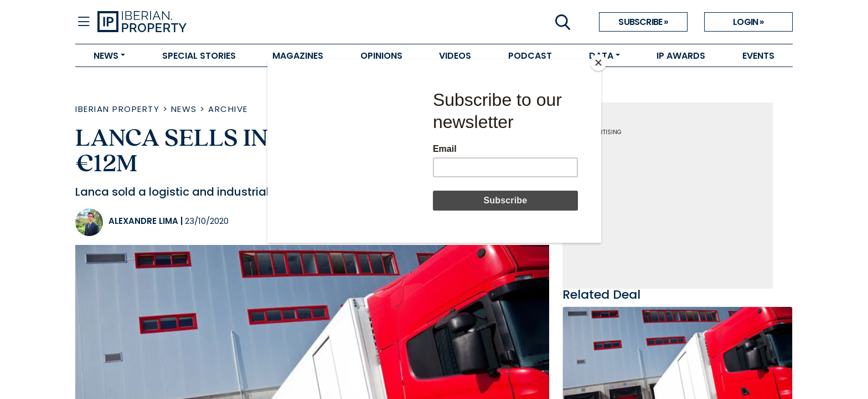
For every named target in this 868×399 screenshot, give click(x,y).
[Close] (598, 63)
